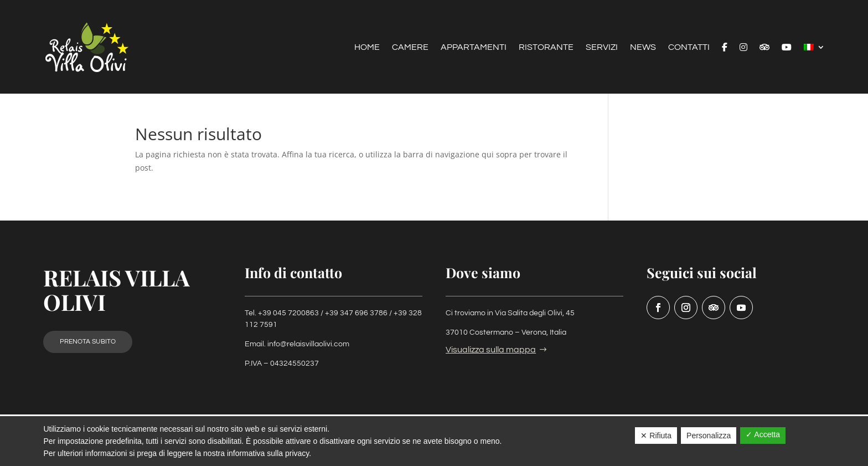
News (643, 47)
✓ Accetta (763, 434)
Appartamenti (474, 47)
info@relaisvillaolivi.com (308, 344)
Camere (410, 47)
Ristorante (546, 47)
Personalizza (709, 436)
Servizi (602, 47)
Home (367, 47)
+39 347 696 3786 (356, 313)
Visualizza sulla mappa (491, 350)
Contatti (689, 47)
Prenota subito (88, 342)
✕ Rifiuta (656, 436)
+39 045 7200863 (288, 313)
